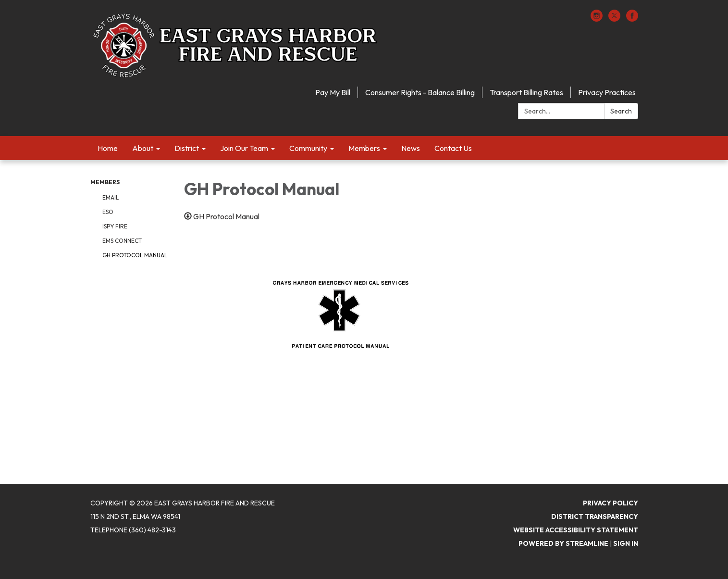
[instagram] (597, 19)
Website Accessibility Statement (576, 530)
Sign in (626, 543)
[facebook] (632, 19)
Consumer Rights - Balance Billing (420, 92)
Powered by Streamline (563, 543)
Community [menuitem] (308, 148)
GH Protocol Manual (135, 255)
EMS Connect (122, 241)
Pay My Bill (333, 92)
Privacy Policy (611, 503)
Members (105, 182)
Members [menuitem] (364, 148)
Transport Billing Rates (526, 92)
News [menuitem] (411, 148)
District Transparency (595, 516)
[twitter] (614, 19)
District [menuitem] (187, 148)
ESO (108, 212)
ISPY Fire (115, 226)
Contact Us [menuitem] (453, 148)
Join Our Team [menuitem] (244, 148)
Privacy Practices (607, 92)
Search (621, 111)
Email (111, 197)
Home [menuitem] (108, 148)
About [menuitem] (143, 148)
